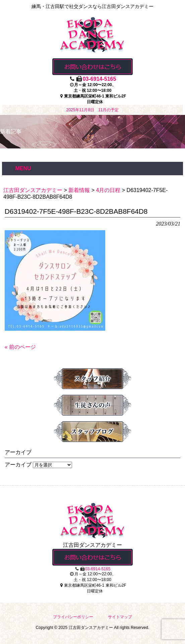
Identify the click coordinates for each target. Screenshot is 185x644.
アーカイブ (18, 465)
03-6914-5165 (100, 79)
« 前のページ (20, 347)
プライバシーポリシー (73, 617)
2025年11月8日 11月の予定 (93, 110)
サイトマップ (120, 617)
